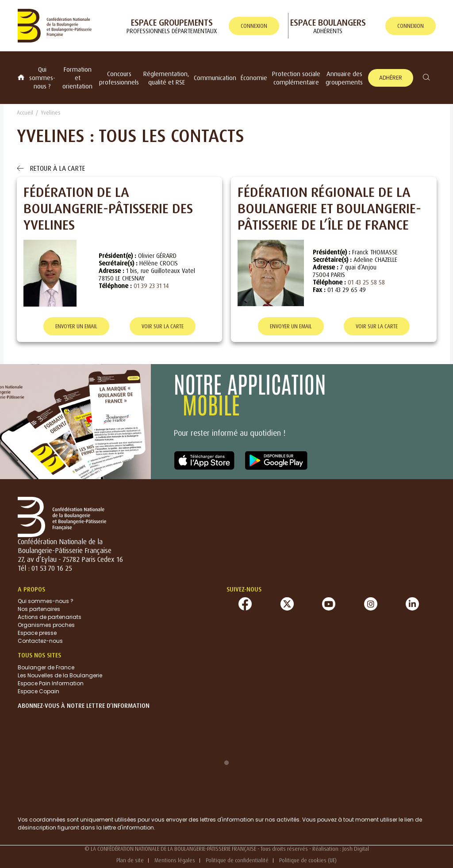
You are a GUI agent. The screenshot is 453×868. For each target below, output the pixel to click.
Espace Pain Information (51, 683)
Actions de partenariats (50, 617)
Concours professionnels (119, 78)
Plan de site (130, 860)
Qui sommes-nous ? (42, 78)
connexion (254, 26)
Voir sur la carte (163, 326)
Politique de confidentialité (237, 860)
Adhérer (391, 78)
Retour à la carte (51, 168)
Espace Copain (38, 691)
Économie (254, 78)
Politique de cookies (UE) (308, 860)
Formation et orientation (77, 78)
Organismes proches (46, 625)
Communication (215, 78)
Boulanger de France (46, 667)
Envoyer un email (76, 326)
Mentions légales (175, 860)
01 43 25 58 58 (366, 282)
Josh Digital (356, 849)
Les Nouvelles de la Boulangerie (60, 675)
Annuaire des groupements (344, 78)
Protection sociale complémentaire (296, 78)
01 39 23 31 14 (151, 286)
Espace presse (37, 633)
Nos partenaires (39, 609)
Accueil (25, 113)
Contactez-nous (40, 641)
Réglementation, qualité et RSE (166, 78)
